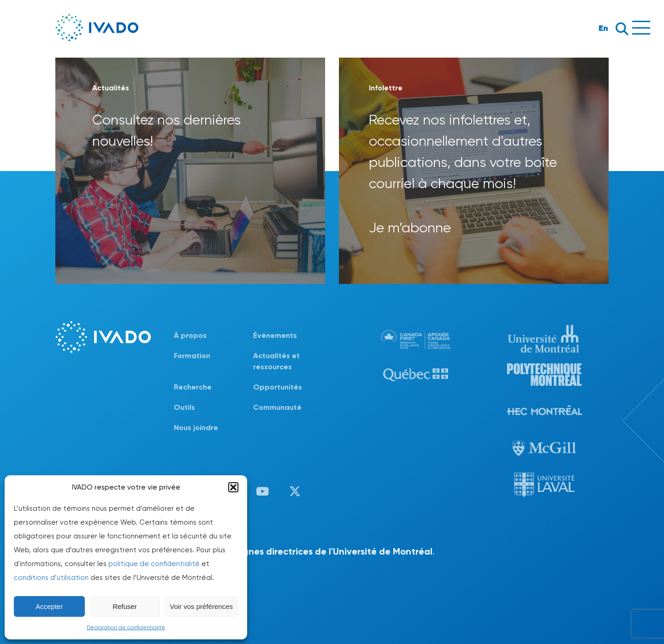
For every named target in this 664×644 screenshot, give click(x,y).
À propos (190, 335)
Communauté (277, 407)
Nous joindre (196, 428)
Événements (275, 335)
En (603, 28)
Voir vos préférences (201, 606)
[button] (233, 487)
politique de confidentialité (154, 564)
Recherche (193, 387)
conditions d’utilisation (51, 578)
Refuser (125, 606)
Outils (184, 407)
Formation (192, 356)
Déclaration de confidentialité (126, 627)
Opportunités (278, 387)
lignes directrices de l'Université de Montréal (335, 551)
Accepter (49, 606)
